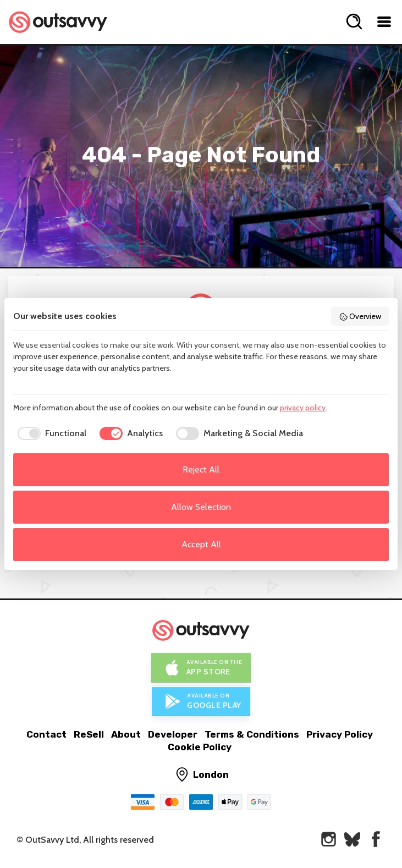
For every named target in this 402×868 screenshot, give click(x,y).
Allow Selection (201, 507)
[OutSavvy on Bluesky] (352, 839)
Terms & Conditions (252, 734)
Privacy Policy (340, 734)
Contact (46, 734)
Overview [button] (360, 316)
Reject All (201, 469)
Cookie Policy (200, 747)
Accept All (201, 544)
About (126, 734)
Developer (173, 734)
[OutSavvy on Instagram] (329, 839)
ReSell (89, 734)
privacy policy (303, 408)
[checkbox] (50, 433)
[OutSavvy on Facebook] (376, 839)
